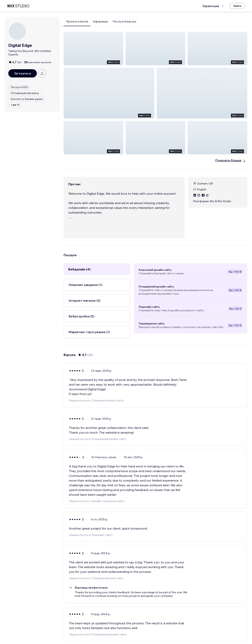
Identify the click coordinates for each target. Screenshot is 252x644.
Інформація (100, 21)
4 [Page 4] (163, 630)
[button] (93, 49)
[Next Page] (177, 630)
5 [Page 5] (170, 630)
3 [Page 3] (156, 630)
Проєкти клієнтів (77, 21)
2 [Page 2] (148, 630)
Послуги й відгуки (124, 21)
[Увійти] (237, 6)
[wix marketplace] (18, 6)
